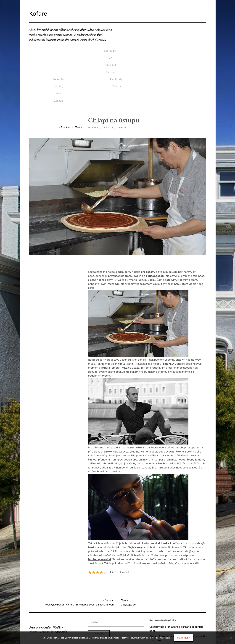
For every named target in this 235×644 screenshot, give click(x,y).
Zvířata (175, 55)
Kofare (41, 13)
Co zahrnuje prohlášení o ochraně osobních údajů (176, 595)
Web (117, 60)
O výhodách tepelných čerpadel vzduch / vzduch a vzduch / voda (175, 614)
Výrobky (117, 55)
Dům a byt (58, 60)
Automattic (60, 598)
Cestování (58, 50)
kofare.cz (93, 94)
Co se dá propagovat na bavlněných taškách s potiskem (177, 604)
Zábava (117, 66)
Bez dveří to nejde (161, 621)
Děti (58, 55)
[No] (231, 638)
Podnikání (117, 50)
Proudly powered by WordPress (47, 594)
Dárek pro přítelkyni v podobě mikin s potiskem (172, 629)
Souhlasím (184, 638)
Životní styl (175, 50)
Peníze (58, 66)
